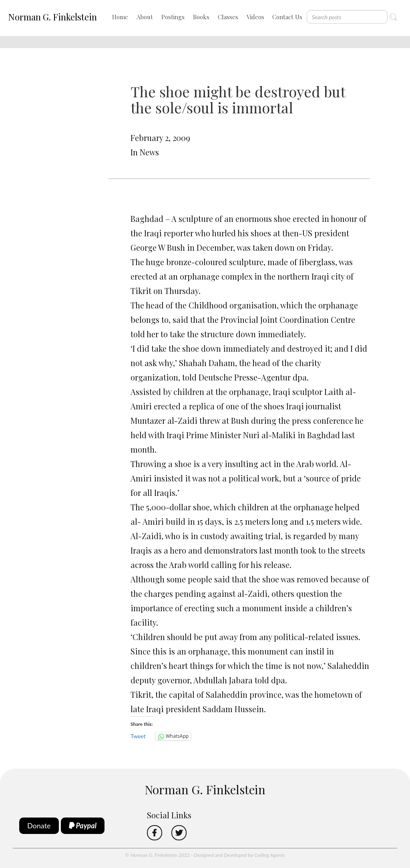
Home (120, 17)
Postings (173, 17)
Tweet (138, 736)
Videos (255, 17)
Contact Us (287, 17)
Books (201, 17)
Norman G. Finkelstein (52, 17)
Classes (228, 17)
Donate (39, 826)
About (145, 17)
